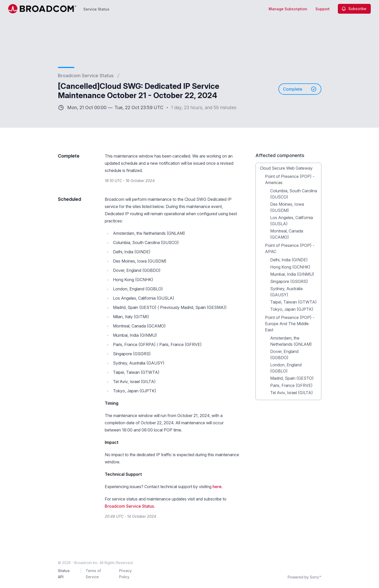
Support (323, 9)
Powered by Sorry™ (305, 577)
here (217, 487)
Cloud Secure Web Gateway (286, 168)
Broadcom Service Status (86, 76)
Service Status (96, 9)
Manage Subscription (288, 9)
